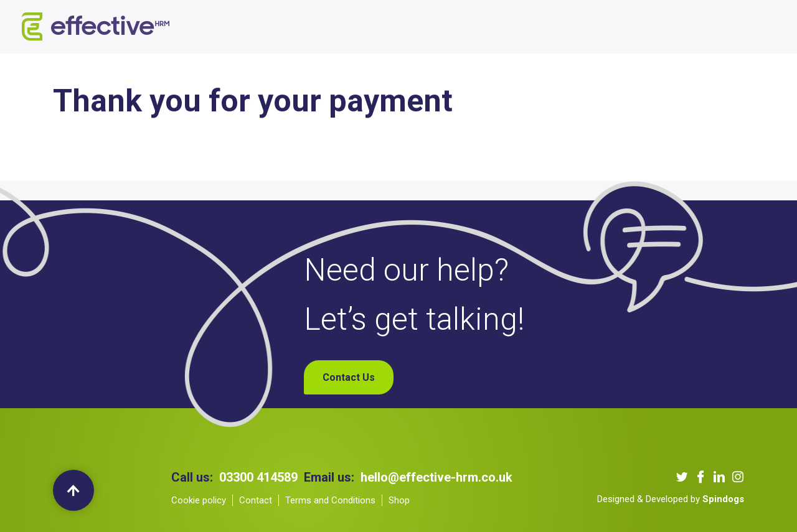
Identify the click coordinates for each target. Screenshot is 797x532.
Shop (632, 27)
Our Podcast (469, 27)
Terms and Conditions (330, 500)
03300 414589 (258, 477)
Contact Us (580, 27)
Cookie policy (199, 500)
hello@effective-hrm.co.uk (436, 477)
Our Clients (398, 27)
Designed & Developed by (671, 499)
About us (260, 27)
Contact (256, 500)
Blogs (526, 27)
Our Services (326, 27)
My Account (686, 27)
